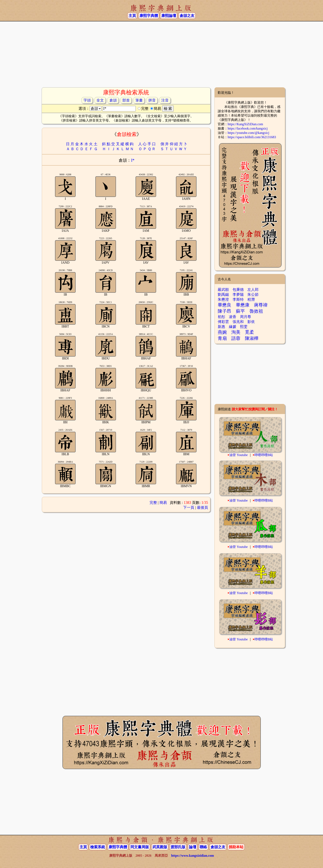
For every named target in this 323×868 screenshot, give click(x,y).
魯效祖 (256, 311)
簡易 (163, 503)
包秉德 (238, 290)
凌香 (233, 317)
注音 (165, 100)
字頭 (87, 100)
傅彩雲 (223, 322)
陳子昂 (225, 311)
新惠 (221, 327)
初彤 (221, 317)
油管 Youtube (239, 455)
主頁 (132, 16)
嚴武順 (223, 290)
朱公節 (253, 295)
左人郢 (253, 290)
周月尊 (246, 317)
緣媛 (233, 327)
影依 (251, 322)
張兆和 (238, 322)
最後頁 (202, 508)
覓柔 (249, 332)
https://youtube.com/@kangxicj (248, 133)
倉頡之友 (187, 16)
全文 (100, 100)
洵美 (236, 332)
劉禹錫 (223, 295)
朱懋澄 (223, 299)
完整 (153, 503)
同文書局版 (140, 847)
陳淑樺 (252, 338)
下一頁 (189, 508)
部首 (126, 100)
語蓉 (236, 338)
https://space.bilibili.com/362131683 (252, 137)
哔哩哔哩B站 (264, 455)
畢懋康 (243, 305)
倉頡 (113, 100)
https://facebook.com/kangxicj (248, 128)
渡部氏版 (178, 847)
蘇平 (240, 311)
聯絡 (203, 847)
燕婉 (222, 332)
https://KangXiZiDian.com (245, 124)
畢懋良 (225, 305)
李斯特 (238, 299)
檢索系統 (98, 847)
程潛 (251, 299)
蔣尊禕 (261, 305)
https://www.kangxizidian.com (193, 856)
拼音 (152, 100)
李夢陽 (238, 295)
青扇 (222, 338)
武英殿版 (160, 847)
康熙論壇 (169, 16)
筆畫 (139, 100)
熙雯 (244, 327)
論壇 (193, 847)
